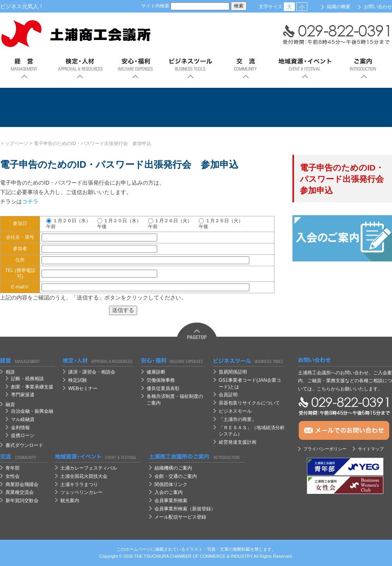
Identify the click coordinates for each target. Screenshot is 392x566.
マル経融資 (23, 419)
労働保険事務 (161, 380)
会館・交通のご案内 (176, 476)
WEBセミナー (83, 388)
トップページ (14, 143)
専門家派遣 (23, 395)
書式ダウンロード (24, 445)
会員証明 (228, 395)
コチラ (30, 201)
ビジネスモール (235, 411)
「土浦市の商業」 (238, 419)
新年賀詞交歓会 (22, 501)
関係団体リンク (171, 484)
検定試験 (78, 380)
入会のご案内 (169, 492)
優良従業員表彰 (163, 388)
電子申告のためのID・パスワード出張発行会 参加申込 (93, 143)
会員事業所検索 (171, 501)
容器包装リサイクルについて (249, 403)
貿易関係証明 (233, 372)
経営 (24, 69)
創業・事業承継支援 (32, 387)
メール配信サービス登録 (180, 517)
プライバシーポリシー (325, 449)
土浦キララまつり (79, 484)
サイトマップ (371, 449)
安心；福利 (135, 69)
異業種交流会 (20, 492)
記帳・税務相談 (27, 379)
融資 (10, 405)
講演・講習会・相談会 (92, 372)
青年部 (13, 468)
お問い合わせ (378, 7)
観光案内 (70, 501)
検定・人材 (80, 69)
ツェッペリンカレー (82, 492)
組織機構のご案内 (173, 468)
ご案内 (364, 69)
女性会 (13, 476)
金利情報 (20, 428)
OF (196, 556)
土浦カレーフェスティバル (89, 468)
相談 (10, 372)
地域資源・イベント (305, 69)
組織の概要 (339, 7)
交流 (246, 69)
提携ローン (23, 435)
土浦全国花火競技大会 (84, 476)
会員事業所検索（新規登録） (185, 509)
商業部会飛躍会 (22, 484)
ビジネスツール (190, 69)
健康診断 (156, 372)
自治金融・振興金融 (32, 411)
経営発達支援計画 (238, 442)
